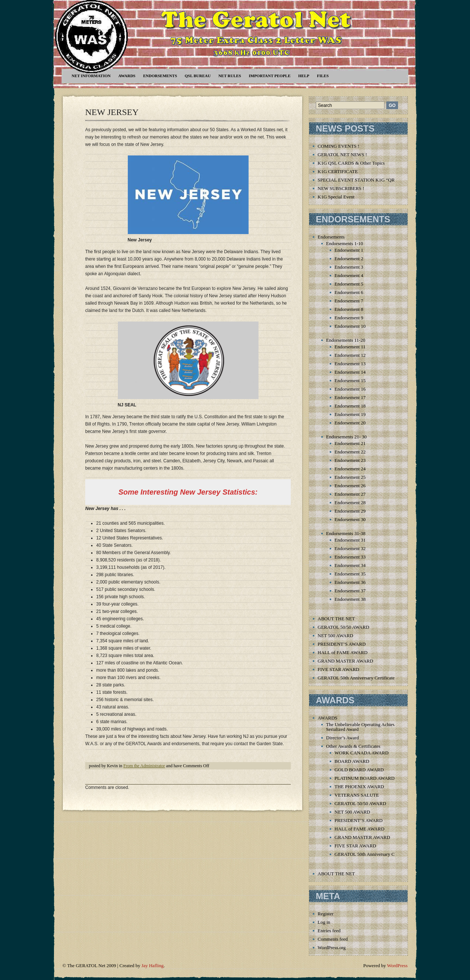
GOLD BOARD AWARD (359, 770)
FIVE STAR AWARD (338, 669)
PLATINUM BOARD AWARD (365, 778)
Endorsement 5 (349, 284)
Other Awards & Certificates (353, 746)
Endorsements (160, 76)
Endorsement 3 (349, 267)
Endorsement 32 (350, 548)
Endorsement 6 (349, 292)
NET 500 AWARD (335, 636)
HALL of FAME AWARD (343, 652)
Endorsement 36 (350, 582)
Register (326, 914)
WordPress (397, 965)
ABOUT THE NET (336, 619)
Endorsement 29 (350, 511)
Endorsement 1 (349, 250)
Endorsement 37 (350, 591)
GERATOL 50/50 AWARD (344, 627)
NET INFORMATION (91, 76)
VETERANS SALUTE (357, 795)
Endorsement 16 (350, 389)
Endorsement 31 (350, 540)
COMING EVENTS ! (338, 146)
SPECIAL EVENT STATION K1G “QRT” (359, 180)
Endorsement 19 (350, 414)
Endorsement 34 (350, 565)
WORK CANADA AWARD (361, 753)
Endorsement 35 (350, 574)
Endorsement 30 (350, 519)
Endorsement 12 (350, 355)
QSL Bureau (198, 76)
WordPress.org (332, 947)
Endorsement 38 (350, 599)
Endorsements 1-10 (345, 243)
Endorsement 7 (349, 301)
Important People (270, 76)
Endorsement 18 (350, 406)
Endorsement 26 (350, 486)
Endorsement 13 (350, 364)
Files (323, 76)
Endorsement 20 (350, 423)
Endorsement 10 (350, 326)
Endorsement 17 (350, 397)
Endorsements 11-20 (346, 340)
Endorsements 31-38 (346, 533)
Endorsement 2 (349, 259)
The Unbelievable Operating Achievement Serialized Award (366, 727)
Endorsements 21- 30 (346, 437)
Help (304, 76)
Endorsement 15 (350, 380)
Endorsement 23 (350, 460)
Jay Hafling (152, 965)
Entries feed (329, 931)
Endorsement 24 (350, 469)
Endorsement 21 (350, 443)
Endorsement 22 (350, 452)
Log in (324, 922)
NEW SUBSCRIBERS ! (341, 188)
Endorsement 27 (350, 494)
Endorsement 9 (349, 318)
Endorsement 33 (350, 557)
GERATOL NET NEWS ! (342, 155)
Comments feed (333, 939)
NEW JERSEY (112, 112)
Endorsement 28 (350, 502)
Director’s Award (342, 738)
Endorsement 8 (349, 309)
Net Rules (230, 76)
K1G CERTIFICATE (338, 171)
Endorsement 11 (350, 347)
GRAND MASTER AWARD (345, 661)
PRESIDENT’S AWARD (342, 644)
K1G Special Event (336, 197)
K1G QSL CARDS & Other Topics (351, 163)
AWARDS (127, 76)
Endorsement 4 (349, 275)
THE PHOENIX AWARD (359, 787)
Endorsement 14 (350, 372)
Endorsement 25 (350, 477)
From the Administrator (144, 766)
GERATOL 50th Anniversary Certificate (356, 678)
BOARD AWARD (352, 761)
